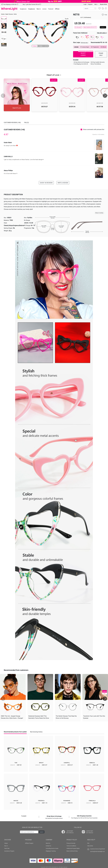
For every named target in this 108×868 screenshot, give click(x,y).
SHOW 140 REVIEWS (46, 183)
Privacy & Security (71, 843)
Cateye (6, 843)
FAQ (88, 843)
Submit (42, 832)
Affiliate (57, 9)
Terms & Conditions (71, 846)
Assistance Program (9, 851)
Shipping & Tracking (51, 851)
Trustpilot (24, 816)
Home (3, 14)
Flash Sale (7, 848)
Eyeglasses (23, 9)
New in (39, 9)
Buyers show (104, 4)
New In (6, 846)
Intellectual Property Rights (73, 848)
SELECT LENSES (86, 54)
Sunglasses (32, 9)
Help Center (90, 846)
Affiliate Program (29, 843)
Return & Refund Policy (72, 851)
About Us (48, 843)
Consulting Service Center (52, 848)
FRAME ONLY (101, 54)
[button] (4, 45)
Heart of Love (54, 75)
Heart (7, 14)
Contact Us (48, 846)
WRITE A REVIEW (63, 183)
